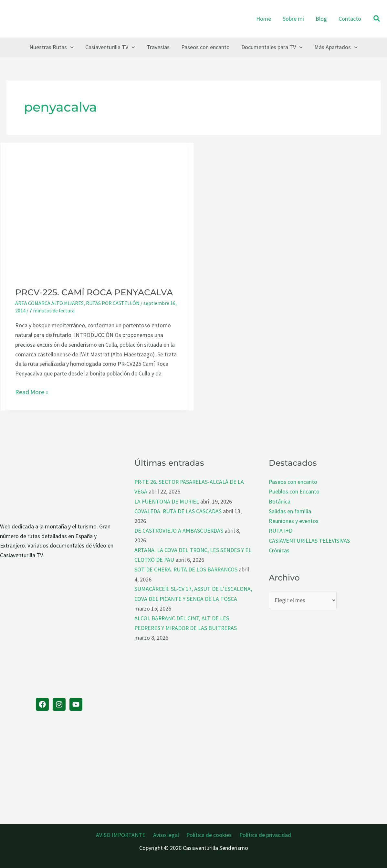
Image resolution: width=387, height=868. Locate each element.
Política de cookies (208, 834)
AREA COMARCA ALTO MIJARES (49, 303)
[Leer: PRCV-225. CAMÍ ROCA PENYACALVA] (97, 210)
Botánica (280, 501)
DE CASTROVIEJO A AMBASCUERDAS (179, 530)
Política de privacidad (263, 834)
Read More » (32, 392)
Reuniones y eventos (294, 520)
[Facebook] (42, 704)
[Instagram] (59, 704)
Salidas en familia (290, 510)
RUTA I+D (281, 530)
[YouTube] (76, 704)
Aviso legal (167, 834)
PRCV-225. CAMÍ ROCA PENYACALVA (94, 292)
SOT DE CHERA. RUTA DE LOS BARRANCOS (187, 568)
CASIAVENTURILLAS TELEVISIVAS (309, 539)
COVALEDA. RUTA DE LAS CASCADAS (178, 510)
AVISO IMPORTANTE (123, 834)
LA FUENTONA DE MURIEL (167, 501)
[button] (377, 19)
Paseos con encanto (293, 482)
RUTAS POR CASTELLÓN (113, 303)
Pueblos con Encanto (294, 491)
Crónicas (279, 549)
